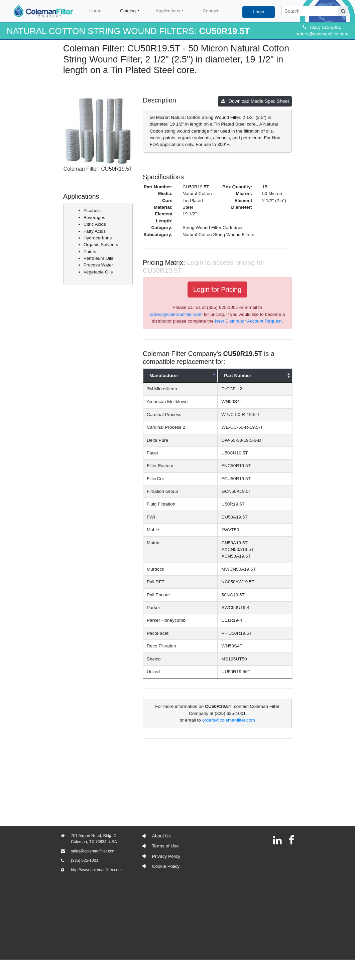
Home (95, 11)
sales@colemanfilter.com (93, 851)
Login (259, 12)
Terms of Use (165, 846)
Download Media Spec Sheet (255, 101)
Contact (210, 11)
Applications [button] (168, 11)
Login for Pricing (217, 289)
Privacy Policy (166, 856)
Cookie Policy (166, 866)
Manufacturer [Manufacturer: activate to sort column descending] (164, 375)
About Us (161, 836)
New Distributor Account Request (248, 321)
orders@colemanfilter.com (322, 34)
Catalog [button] (128, 11)
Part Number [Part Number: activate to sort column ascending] (245, 375)
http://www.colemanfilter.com (96, 870)
